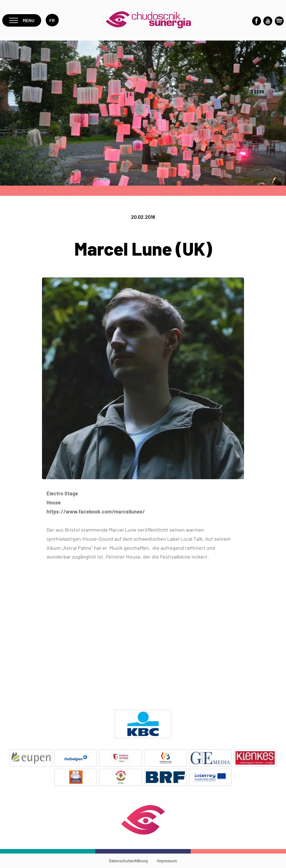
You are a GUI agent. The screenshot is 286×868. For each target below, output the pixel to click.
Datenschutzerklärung (128, 861)
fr (52, 20)
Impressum (167, 861)
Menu (22, 20)
